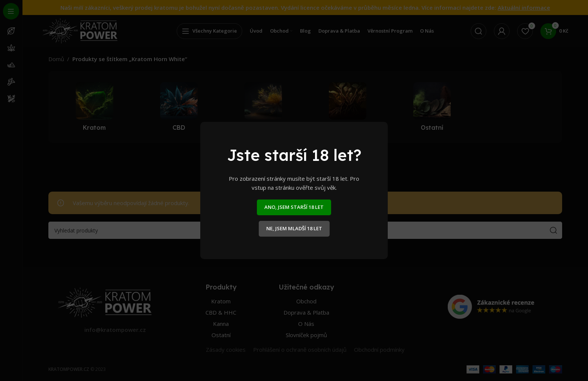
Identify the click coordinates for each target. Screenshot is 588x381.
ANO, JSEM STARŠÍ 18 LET (294, 207)
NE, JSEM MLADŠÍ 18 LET (294, 228)
